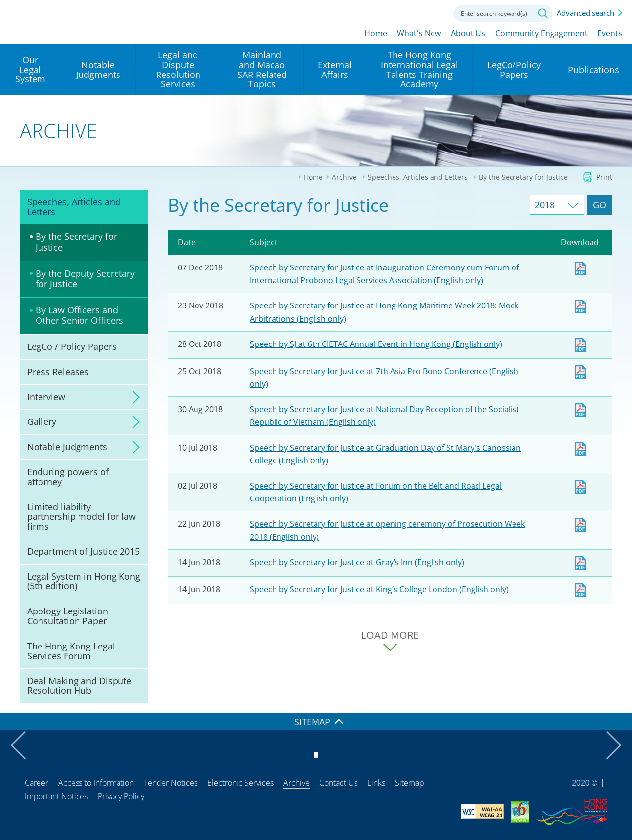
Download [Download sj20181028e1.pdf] (580, 345)
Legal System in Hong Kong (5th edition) (84, 581)
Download (580, 525)
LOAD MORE (390, 635)
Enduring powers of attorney (68, 477)
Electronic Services (240, 783)
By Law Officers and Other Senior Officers (79, 315)
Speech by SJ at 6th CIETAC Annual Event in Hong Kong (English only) (376, 344)
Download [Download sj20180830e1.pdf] (580, 410)
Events (610, 33)
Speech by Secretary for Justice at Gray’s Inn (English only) (357, 562)
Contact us (434, 12)
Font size (406, 12)
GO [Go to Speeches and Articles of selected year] (600, 205)
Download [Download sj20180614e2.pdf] (580, 563)
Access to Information (96, 783)
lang (379, 12)
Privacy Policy (121, 796)
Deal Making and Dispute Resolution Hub (79, 686)
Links (376, 783)
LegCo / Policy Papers (72, 346)
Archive (296, 783)
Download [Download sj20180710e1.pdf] (580, 449)
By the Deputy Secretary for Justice (85, 279)
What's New (419, 33)
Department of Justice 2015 (83, 551)
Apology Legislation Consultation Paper (68, 616)
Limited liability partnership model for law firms (81, 517)
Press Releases (58, 372)
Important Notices (56, 796)
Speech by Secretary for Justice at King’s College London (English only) (379, 589)
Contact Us (338, 783)
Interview (46, 397)
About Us (468, 33)
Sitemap (410, 783)
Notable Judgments (67, 447)
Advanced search (586, 13)
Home (376, 33)
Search (543, 13)
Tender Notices (171, 783)
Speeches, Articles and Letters (74, 207)
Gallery (42, 421)
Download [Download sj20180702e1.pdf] (580, 487)
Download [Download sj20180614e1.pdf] (580, 590)
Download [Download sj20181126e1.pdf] (580, 306)
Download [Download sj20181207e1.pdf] (580, 268)
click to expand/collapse (133, 397)
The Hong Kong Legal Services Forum (71, 651)
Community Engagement (541, 33)
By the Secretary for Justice (76, 242)
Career (37, 783)
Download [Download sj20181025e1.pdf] (580, 372)
